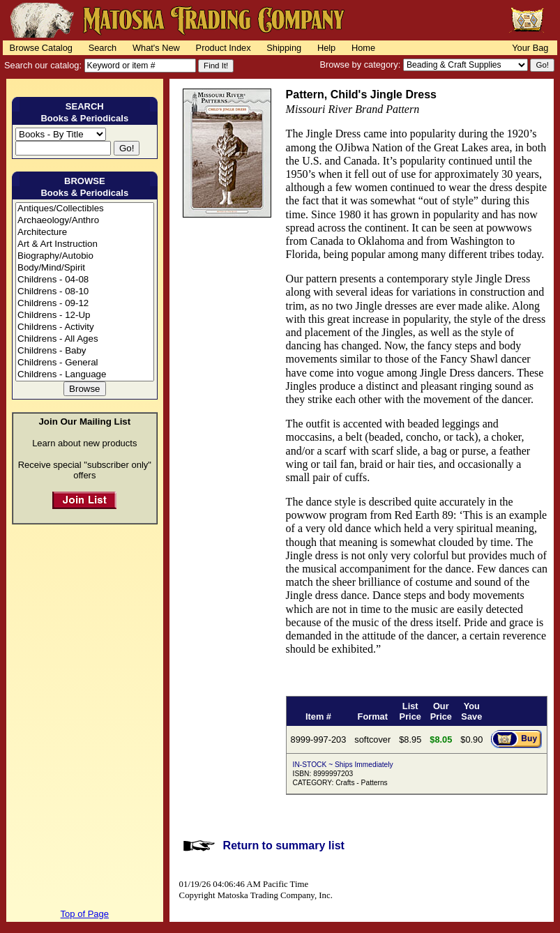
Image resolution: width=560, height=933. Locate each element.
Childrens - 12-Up (85, 316)
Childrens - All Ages (85, 339)
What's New (156, 48)
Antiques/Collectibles (85, 209)
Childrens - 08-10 (85, 292)
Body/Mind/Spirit (85, 268)
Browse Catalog (41, 48)
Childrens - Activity (85, 327)
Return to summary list (284, 845)
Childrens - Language (85, 375)
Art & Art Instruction (85, 244)
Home (363, 48)
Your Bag (530, 48)
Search (103, 48)
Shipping (284, 48)
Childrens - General (85, 363)
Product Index (224, 48)
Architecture (85, 233)
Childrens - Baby (85, 351)
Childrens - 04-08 (85, 280)
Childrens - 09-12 (85, 304)
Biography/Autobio (85, 256)
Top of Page (85, 914)
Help (326, 48)
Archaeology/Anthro (85, 221)
